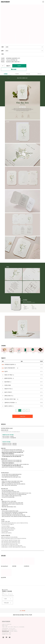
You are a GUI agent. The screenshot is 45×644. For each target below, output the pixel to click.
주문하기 (19, 66)
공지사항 (22, 611)
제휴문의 (16, 631)
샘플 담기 (8, 66)
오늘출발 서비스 (14, 69)
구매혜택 (17, 74)
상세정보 (6, 74)
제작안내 (39, 74)
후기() (28, 74)
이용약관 (11, 631)
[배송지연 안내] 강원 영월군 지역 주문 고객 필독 (22, 615)
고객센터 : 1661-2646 (5, 521)
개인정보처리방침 (5, 631)
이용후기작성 (23, 416)
